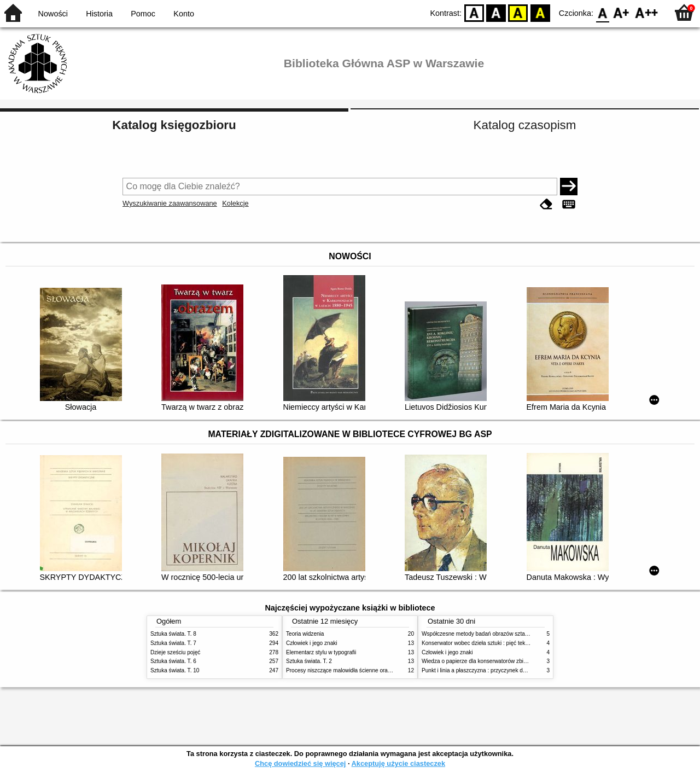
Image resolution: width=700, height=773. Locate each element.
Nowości (53, 14)
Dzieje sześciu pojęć (175, 652)
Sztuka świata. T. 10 (175, 670)
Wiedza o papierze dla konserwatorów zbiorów (479, 661)
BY (540, 12)
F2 (647, 12)
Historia (99, 14)
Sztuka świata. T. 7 (173, 643)
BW (496, 12)
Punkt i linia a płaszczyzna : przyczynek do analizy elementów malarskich (511, 670)
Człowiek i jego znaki (312, 643)
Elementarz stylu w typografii (321, 652)
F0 (602, 12)
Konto (184, 14)
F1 (622, 12)
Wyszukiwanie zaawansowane (170, 203)
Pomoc (143, 14)
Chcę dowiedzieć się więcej (300, 763)
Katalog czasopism (525, 125)
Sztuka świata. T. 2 (309, 661)
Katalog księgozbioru (174, 125)
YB (518, 12)
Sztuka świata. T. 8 (173, 634)
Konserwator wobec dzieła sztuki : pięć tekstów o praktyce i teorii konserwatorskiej (522, 643)
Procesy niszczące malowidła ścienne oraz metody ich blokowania (367, 670)
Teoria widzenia (305, 634)
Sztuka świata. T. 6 (173, 661)
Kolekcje (235, 203)
